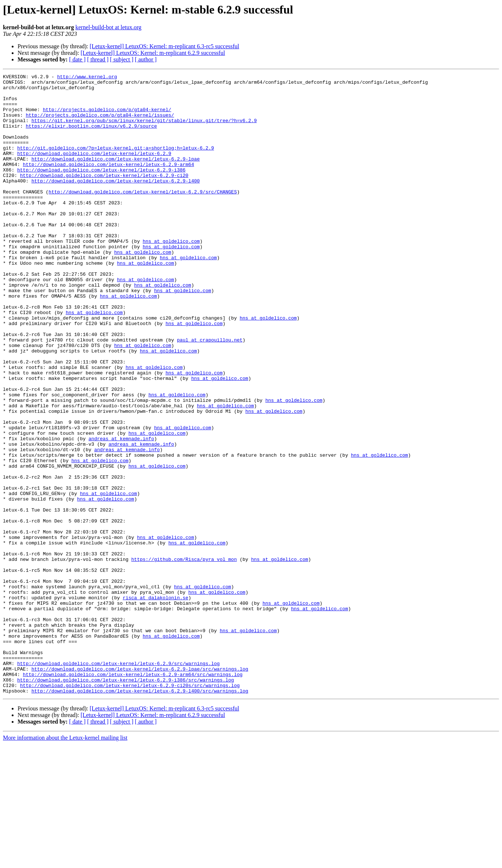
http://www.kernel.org (87, 78)
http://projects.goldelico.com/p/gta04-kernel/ (107, 117)
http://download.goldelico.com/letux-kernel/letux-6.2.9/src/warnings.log (118, 782)
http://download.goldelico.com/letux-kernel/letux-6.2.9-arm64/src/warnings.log (133, 795)
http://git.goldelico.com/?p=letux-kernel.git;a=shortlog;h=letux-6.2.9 (116, 163)
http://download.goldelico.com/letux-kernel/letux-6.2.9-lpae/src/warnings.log (140, 788)
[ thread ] (98, 59)
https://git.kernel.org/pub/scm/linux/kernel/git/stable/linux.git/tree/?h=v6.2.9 (144, 130)
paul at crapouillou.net (210, 393)
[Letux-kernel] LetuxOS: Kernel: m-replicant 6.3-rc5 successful (164, 46)
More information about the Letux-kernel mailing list (65, 862)
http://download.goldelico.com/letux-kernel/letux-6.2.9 (94, 170)
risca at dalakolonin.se (156, 703)
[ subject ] (122, 59)
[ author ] (146, 59)
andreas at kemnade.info (121, 512)
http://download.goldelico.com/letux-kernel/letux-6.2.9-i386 (101, 189)
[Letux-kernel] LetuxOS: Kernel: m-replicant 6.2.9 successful (153, 53)
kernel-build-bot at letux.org (108, 27)
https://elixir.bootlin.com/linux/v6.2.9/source (91, 137)
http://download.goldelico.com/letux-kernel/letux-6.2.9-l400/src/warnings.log (140, 815)
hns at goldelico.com (171, 275)
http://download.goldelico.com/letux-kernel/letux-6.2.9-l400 (116, 203)
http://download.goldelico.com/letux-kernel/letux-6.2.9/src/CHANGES (143, 216)
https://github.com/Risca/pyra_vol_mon (184, 657)
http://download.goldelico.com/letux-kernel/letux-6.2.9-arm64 (109, 183)
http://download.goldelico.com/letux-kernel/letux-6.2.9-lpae (116, 176)
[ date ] (77, 59)
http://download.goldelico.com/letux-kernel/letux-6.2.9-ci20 (104, 196)
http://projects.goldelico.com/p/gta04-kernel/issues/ (100, 124)
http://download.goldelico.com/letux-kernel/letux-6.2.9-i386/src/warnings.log (126, 801)
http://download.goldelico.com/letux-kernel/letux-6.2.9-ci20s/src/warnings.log (130, 808)
